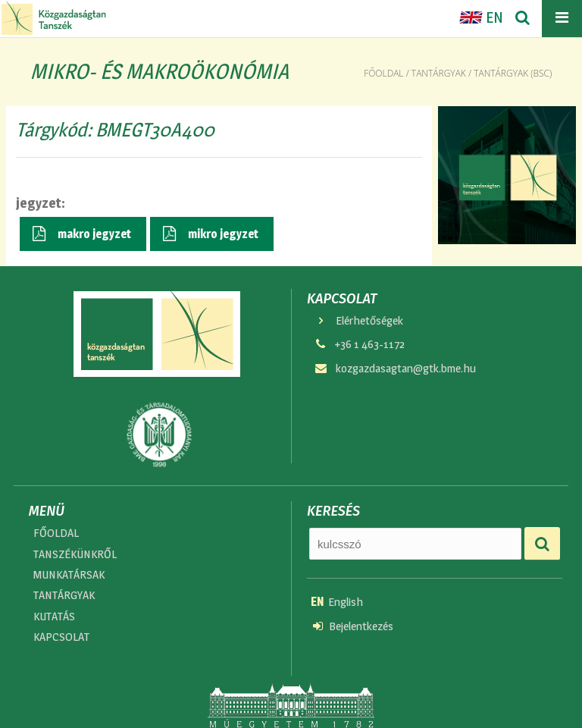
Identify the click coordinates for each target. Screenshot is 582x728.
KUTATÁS (54, 616)
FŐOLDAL (56, 533)
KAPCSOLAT (61, 637)
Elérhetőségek (358, 320)
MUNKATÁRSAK (69, 574)
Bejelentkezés (353, 626)
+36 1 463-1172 (359, 344)
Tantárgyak (439, 73)
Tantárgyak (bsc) (513, 73)
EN (481, 17)
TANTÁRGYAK (64, 595)
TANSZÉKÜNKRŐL (75, 554)
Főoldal (383, 73)
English (337, 602)
